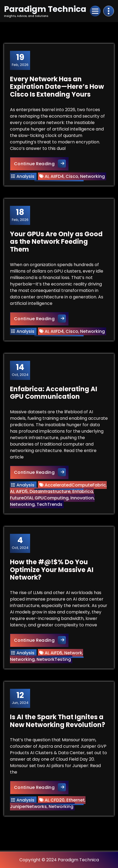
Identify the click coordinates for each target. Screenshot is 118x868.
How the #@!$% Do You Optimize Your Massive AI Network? (52, 570)
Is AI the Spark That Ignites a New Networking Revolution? (58, 721)
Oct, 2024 (20, 370)
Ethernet (76, 800)
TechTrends (49, 504)
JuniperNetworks (28, 807)
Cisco (72, 176)
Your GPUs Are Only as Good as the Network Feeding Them (56, 242)
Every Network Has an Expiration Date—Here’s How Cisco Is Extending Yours (57, 87)
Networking (92, 176)
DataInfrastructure (50, 491)
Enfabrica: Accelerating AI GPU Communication (54, 393)
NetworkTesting (54, 659)
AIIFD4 (57, 176)
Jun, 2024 (20, 698)
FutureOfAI (21, 498)
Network (73, 653)
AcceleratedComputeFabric (75, 485)
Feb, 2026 (20, 60)
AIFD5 (22, 491)
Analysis (25, 176)
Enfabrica (83, 491)
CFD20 (58, 800)
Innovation (82, 498)
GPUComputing (52, 498)
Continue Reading (41, 163)
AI (47, 176)
